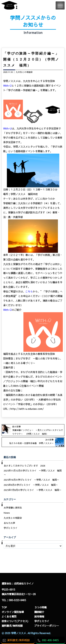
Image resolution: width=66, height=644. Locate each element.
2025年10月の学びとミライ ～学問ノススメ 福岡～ (31, 480)
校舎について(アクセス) (15, 621)
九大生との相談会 (24, 72)
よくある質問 (9, 616)
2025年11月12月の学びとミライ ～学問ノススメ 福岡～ (33, 473)
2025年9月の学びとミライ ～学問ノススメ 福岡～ (31, 485)
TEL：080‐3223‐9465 (14, 600)
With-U (7, 128)
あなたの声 (9, 523)
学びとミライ (11, 528)
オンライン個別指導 (13, 612)
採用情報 (39, 616)
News (7, 513)
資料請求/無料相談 (12, 626)
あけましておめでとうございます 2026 (24, 466)
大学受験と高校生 (13, 508)
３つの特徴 (40, 607)
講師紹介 (39, 612)
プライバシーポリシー (47, 626)
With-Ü (7, 86)
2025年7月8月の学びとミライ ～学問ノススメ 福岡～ (33, 490)
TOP (4, 607)
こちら (29, 291)
